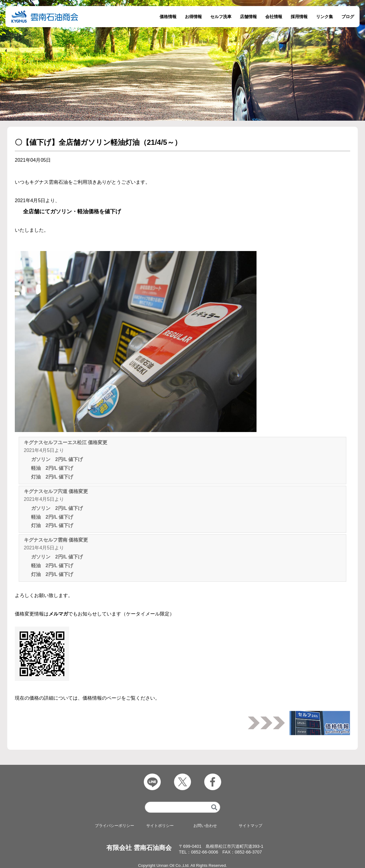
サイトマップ (250, 826)
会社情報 (274, 17)
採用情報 (299, 17)
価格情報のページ (102, 698)
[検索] (214, 808)
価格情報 (168, 17)
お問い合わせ (205, 826)
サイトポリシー (160, 826)
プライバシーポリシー (115, 826)
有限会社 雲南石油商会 (139, 848)
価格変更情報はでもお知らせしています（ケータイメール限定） (95, 614)
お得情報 (193, 17)
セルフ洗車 (221, 17)
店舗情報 (248, 17)
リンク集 (325, 17)
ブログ (348, 17)
